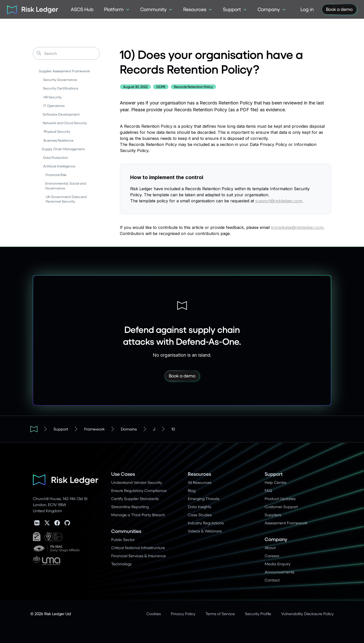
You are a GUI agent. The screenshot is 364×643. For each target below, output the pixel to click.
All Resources (200, 482)
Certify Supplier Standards (135, 498)
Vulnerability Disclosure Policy (308, 614)
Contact (272, 580)
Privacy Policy (183, 614)
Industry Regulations (206, 523)
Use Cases (123, 474)
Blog (192, 490)
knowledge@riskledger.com (297, 227)
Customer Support (281, 507)
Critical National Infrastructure (138, 548)
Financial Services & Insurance (139, 556)
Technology (121, 564)
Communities (126, 531)
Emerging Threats (203, 498)
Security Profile (258, 614)
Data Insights (199, 507)
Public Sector (123, 539)
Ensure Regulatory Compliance (139, 490)
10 (173, 429)
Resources (199, 474)
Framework (94, 429)
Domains (129, 429)
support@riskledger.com (279, 201)
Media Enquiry (278, 564)
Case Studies (200, 515)
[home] (31, 9)
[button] (117, 9)
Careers (272, 556)
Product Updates (280, 498)
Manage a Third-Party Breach (138, 515)
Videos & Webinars (205, 531)
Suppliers (273, 515)
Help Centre (276, 482)
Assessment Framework (286, 523)
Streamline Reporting (130, 507)
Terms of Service (220, 614)
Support (61, 429)
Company (276, 539)
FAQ (268, 490)
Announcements (279, 572)
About (270, 548)
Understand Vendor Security (137, 482)
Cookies (154, 614)
